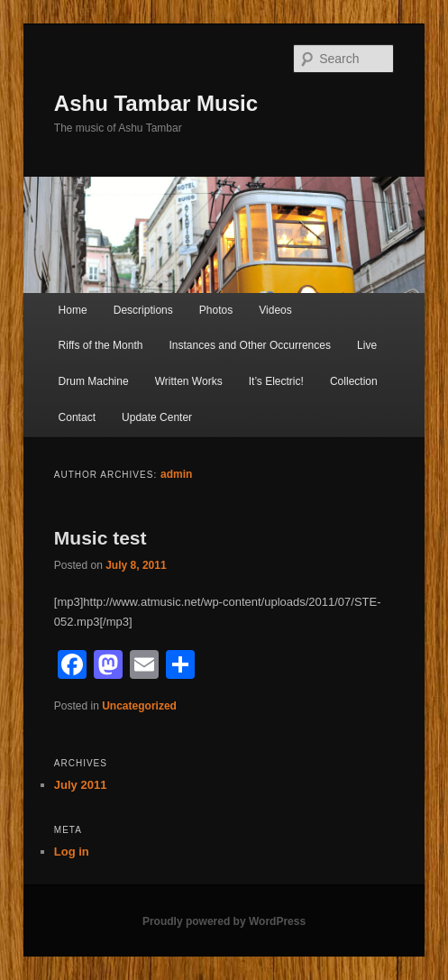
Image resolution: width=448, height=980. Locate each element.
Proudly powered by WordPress (224, 921)
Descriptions (143, 310)
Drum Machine (94, 381)
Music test (101, 538)
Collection (354, 381)
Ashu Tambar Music (156, 103)
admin (176, 474)
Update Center (157, 417)
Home (73, 310)
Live (367, 345)
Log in (72, 852)
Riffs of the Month (101, 345)
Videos (275, 310)
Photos (216, 310)
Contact (77, 417)
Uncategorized (139, 706)
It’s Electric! (276, 381)
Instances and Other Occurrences (250, 345)
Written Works (189, 381)
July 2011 (81, 785)
